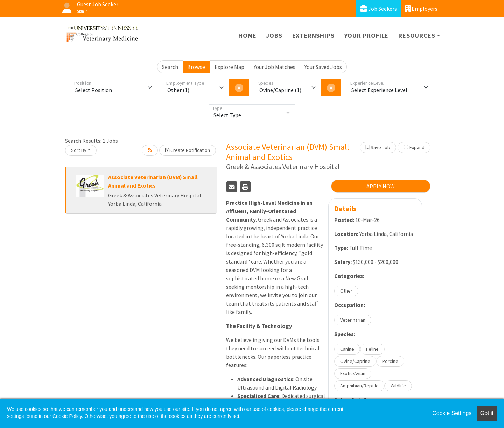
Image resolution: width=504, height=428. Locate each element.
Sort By (79, 150)
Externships (313, 36)
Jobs (274, 36)
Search (170, 67)
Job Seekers (379, 9)
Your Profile (367, 36)
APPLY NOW (381, 186)
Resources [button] (417, 36)
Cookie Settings (452, 413)
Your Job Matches (275, 67)
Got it (487, 413)
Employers (421, 9)
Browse (196, 67)
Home (247, 36)
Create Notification (188, 150)
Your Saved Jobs (323, 67)
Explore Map (229, 67)
